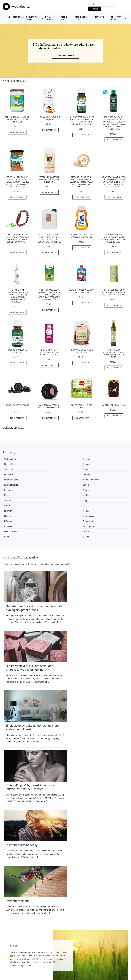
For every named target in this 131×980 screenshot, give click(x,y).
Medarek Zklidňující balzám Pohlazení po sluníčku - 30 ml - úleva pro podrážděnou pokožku (81, 182)
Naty (40, 478)
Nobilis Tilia (76, 459)
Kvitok (73, 478)
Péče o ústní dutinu (81, 18)
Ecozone (42, 459)
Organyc (107, 464)
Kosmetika (18, 17)
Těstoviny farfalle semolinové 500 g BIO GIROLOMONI (49, 179)
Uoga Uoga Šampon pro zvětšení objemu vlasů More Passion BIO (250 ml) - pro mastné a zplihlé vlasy (114, 182)
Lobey (73, 493)
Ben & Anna (44, 488)
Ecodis (106, 493)
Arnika (106, 473)
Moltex (41, 493)
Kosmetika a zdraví (32, 18)
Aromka (9, 478)
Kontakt (108, 965)
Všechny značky (62, 953)
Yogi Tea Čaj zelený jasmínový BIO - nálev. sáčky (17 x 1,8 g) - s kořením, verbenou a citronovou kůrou (49, 295)
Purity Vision (108, 483)
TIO (104, 478)
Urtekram (75, 464)
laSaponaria (11, 488)
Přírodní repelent (17, 856)
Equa (40, 464)
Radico (74, 483)
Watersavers (11, 459)
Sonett (41, 473)
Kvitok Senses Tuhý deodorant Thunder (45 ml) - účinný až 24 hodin (114, 292)
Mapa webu (60, 965)
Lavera (106, 469)
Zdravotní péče (99, 18)
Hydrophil (10, 483)
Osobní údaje (111, 953)
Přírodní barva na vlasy (22, 801)
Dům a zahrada (49, 18)
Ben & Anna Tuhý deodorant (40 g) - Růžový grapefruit (49, 352)
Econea (74, 473)
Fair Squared (109, 488)
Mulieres (74, 488)
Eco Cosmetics (77, 469)
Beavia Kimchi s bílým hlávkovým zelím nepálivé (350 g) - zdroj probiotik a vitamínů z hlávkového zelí (17, 182)
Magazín (58, 959)
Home (8, 17)
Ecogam (107, 459)
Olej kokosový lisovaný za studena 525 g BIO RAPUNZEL (17, 119)
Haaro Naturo (12, 493)
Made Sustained (13, 469)
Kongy (41, 483)
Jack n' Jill (10, 464)
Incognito (10, 473)
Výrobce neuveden (47, 469)
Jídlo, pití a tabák (116, 18)
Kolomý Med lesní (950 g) (114, 405)
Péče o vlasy (64, 18)
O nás (107, 959)
